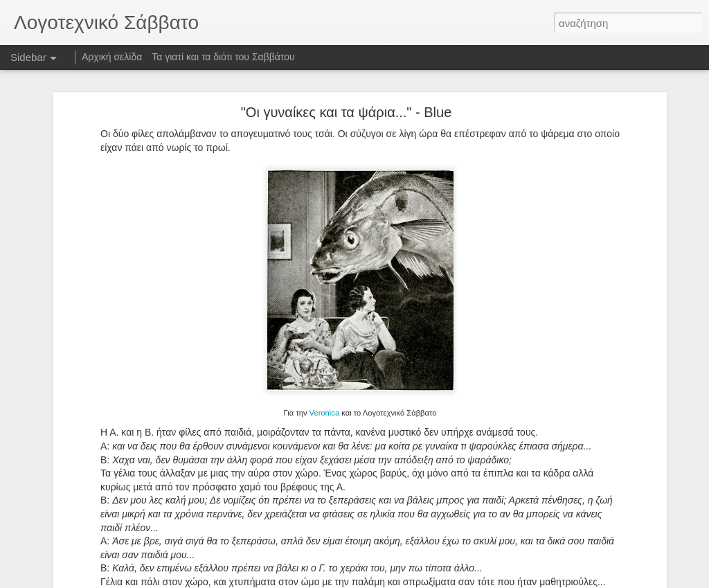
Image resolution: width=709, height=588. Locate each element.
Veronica (325, 403)
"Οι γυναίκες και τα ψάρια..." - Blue (347, 103)
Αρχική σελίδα (112, 57)
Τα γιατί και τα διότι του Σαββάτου (223, 57)
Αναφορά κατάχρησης (437, 580)
